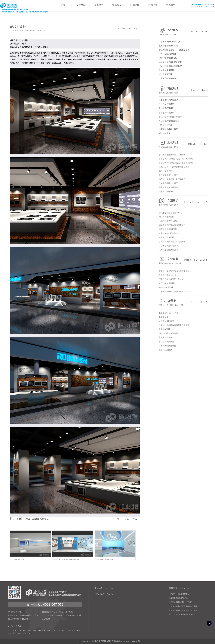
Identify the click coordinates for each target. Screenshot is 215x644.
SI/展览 (134, 29)
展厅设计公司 (100, 594)
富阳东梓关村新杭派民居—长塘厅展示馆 (184, 606)
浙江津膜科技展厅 (183, 108)
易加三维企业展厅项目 (183, 46)
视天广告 (110, 594)
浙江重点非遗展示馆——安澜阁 (180, 602)
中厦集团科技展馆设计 (183, 100)
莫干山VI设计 (133, 519)
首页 (120, 29)
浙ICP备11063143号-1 (132, 641)
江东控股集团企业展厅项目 (183, 42)
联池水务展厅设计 (183, 70)
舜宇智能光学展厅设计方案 (183, 62)
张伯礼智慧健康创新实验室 (183, 66)
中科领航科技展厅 (183, 104)
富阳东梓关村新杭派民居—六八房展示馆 (184, 610)
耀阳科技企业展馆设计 (183, 58)
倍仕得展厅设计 (183, 74)
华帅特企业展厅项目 (183, 54)
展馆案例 (126, 29)
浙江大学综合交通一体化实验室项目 (183, 50)
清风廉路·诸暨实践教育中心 (179, 594)
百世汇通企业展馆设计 (183, 78)
